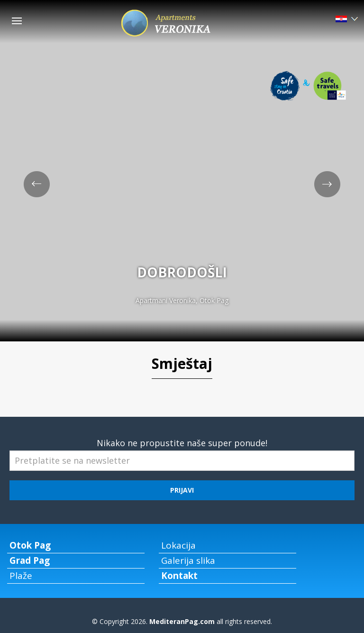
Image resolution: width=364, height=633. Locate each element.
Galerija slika (188, 560)
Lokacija (178, 545)
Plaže (21, 576)
